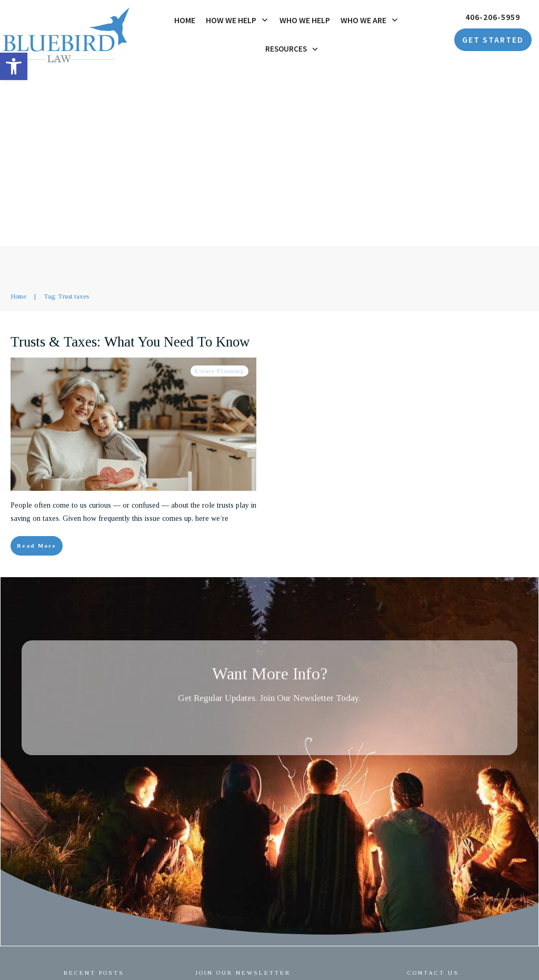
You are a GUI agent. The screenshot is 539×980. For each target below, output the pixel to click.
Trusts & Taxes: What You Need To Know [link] (130, 165)
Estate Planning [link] (219, 194)
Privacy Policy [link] (312, 953)
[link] (14, 66)
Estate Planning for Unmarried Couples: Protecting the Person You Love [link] (119, 831)
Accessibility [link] (358, 953)
